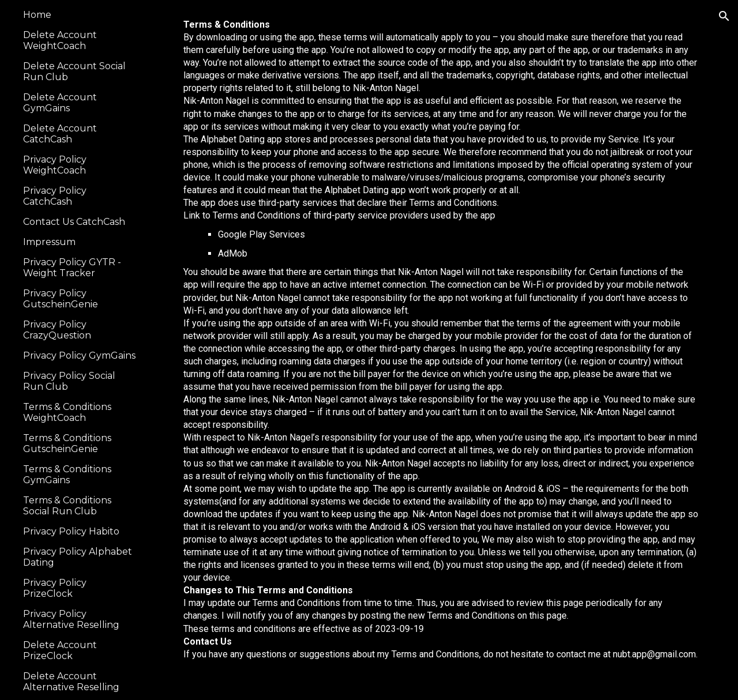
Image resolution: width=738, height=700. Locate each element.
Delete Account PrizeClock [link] (60, 650)
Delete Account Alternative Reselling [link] (71, 682)
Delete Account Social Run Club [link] (74, 71)
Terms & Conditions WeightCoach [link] (67, 412)
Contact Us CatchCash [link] (74, 222)
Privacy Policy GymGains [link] (79, 355)
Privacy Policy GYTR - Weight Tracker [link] (72, 268)
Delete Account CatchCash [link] (60, 134)
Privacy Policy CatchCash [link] (55, 196)
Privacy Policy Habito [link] (71, 531)
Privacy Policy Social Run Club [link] (69, 381)
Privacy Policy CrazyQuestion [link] (57, 330)
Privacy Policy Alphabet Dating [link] (78, 557)
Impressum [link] (49, 242)
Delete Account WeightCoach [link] (60, 40)
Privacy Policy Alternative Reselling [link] (71, 619)
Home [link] (37, 15)
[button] (724, 16)
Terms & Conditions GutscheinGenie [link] (67, 443)
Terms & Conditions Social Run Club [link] (67, 506)
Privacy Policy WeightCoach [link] (55, 165)
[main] (441, 350)
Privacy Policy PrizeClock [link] (55, 588)
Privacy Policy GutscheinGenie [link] (61, 299)
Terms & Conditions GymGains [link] (67, 475)
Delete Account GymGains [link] (60, 103)
